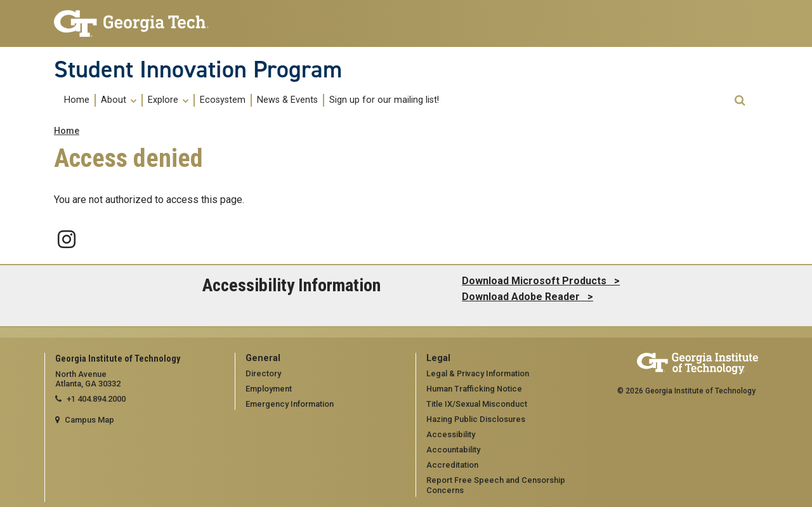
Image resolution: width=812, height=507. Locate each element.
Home (77, 100)
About (119, 100)
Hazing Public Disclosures (476, 419)
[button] (740, 101)
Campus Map (89, 420)
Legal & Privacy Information (478, 373)
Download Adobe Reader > (527, 297)
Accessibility (451, 434)
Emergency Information (290, 404)
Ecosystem (223, 100)
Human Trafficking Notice (474, 389)
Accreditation (452, 465)
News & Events (287, 100)
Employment (269, 389)
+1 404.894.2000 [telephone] (96, 399)
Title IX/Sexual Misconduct (477, 404)
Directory (263, 373)
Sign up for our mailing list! (384, 100)
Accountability (453, 450)
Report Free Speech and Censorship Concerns (496, 485)
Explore (168, 100)
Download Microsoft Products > (541, 281)
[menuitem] (77, 100)
